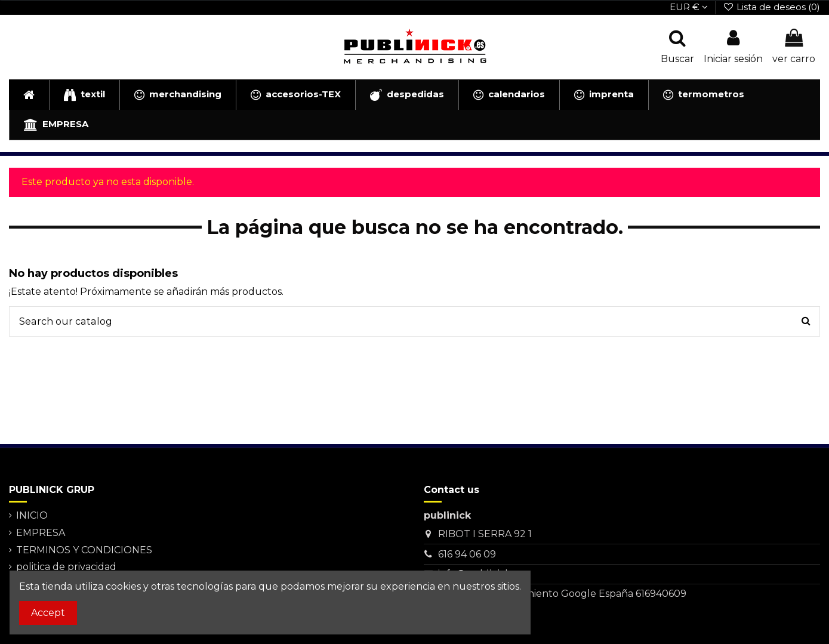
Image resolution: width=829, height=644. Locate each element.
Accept (48, 613)
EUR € (689, 7)
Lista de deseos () (771, 7)
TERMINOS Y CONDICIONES (84, 550)
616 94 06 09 (467, 554)
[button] (84, 95)
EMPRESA (41, 533)
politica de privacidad (66, 567)
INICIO (32, 515)
